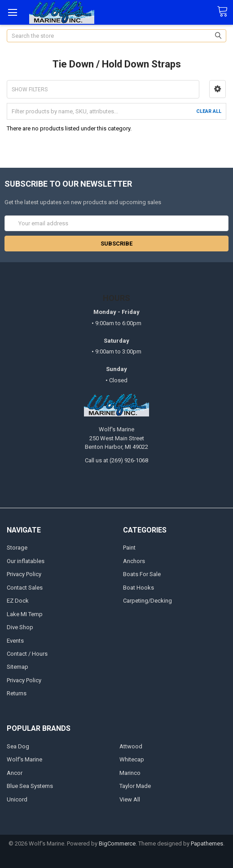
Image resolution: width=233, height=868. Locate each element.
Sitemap (18, 667)
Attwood (131, 746)
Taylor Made (135, 786)
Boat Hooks (138, 588)
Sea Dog (18, 746)
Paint (129, 548)
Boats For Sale (142, 574)
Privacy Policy (24, 574)
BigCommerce (117, 843)
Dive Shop (20, 627)
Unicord (17, 799)
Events (15, 641)
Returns (17, 693)
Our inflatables (26, 561)
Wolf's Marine (24, 759)
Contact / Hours (27, 654)
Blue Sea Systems (30, 786)
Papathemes (207, 843)
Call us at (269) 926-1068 (116, 460)
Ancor (15, 773)
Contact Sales (25, 588)
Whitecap (132, 759)
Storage (17, 548)
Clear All (209, 111)
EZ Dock (18, 601)
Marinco (130, 773)
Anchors (134, 561)
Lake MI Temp (25, 614)
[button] (218, 89)
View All (130, 799)
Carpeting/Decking (147, 601)
